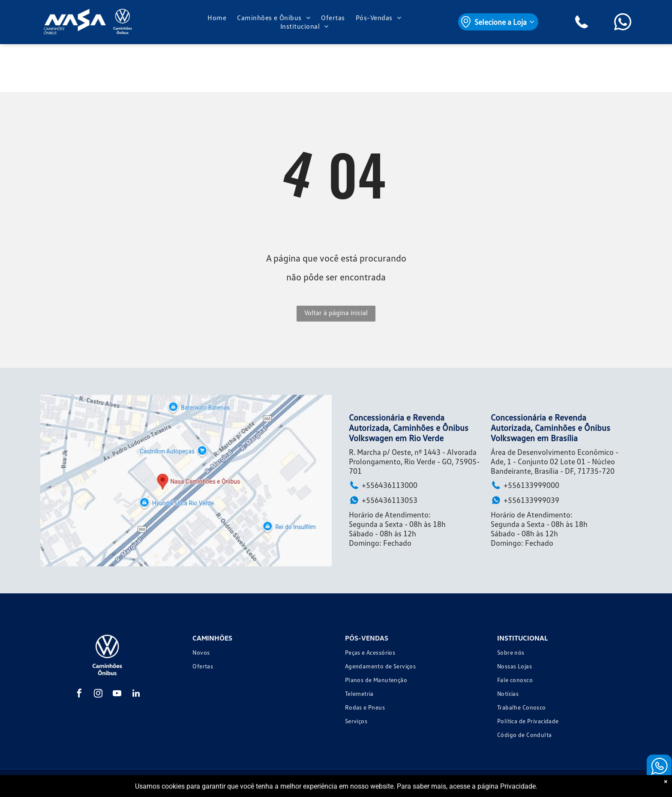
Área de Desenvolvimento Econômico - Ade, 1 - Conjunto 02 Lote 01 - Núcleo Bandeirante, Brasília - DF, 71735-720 (555, 461)
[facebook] (79, 694)
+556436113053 (383, 500)
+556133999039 (525, 500)
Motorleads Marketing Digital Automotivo (585, 783)
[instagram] (98, 694)
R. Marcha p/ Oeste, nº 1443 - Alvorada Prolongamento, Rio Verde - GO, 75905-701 (414, 461)
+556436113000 (383, 485)
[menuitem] (218, 18)
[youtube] (117, 694)
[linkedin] (136, 694)
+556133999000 (525, 485)
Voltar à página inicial (336, 313)
